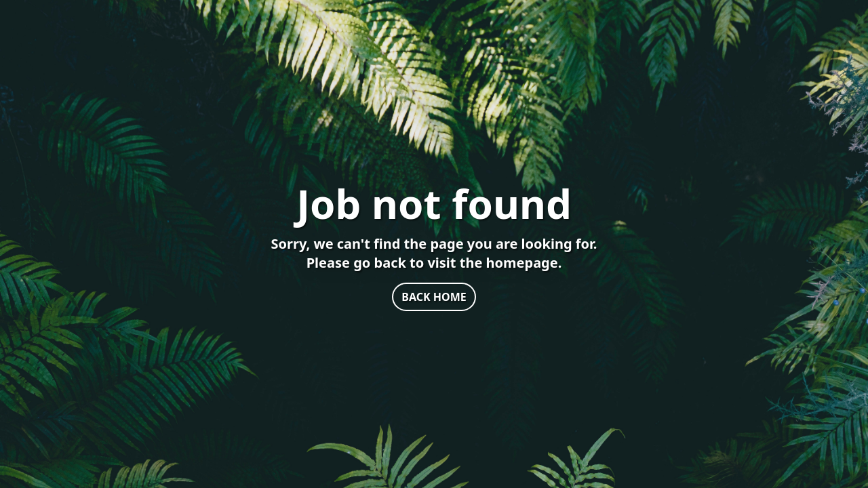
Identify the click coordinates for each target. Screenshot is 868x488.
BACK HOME (434, 297)
